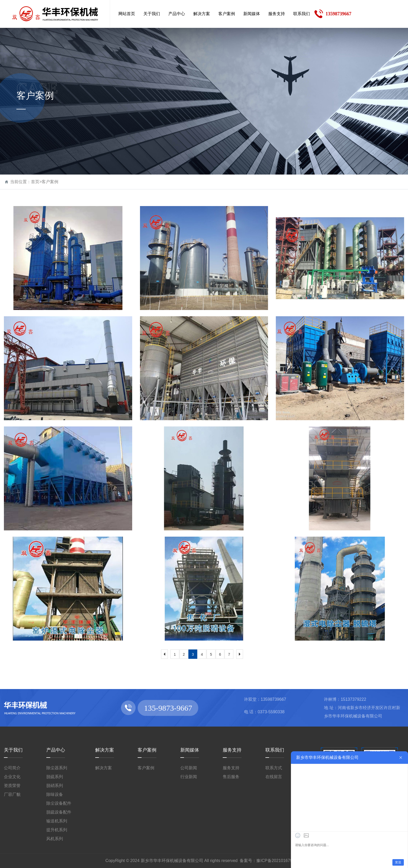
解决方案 (105, 750)
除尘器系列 (57, 768)
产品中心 (56, 750)
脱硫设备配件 (59, 812)
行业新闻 (189, 777)
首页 (35, 182)
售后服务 (231, 777)
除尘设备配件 (59, 803)
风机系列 (55, 839)
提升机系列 (57, 830)
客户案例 (50, 182)
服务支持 (232, 750)
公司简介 (12, 768)
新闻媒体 (190, 750)
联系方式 (274, 768)
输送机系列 (57, 821)
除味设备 (55, 794)
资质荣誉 (12, 786)
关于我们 (13, 750)
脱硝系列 (55, 786)
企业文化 (12, 777)
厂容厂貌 (12, 794)
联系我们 (275, 750)
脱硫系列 (55, 777)
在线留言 (274, 777)
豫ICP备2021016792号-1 (279, 861)
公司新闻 (189, 768)
